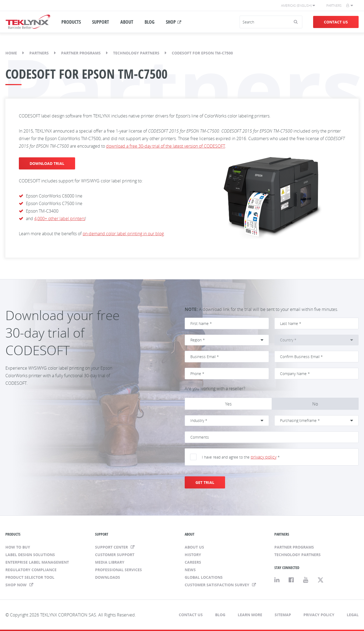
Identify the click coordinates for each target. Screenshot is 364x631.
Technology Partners (136, 53)
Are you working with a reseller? (215, 389)
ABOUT (127, 22)
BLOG (150, 22)
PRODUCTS (71, 22)
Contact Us (336, 22)
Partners (334, 6)
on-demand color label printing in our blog (123, 234)
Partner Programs (81, 53)
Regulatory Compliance (31, 570)
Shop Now (17, 585)
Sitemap (283, 615)
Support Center (112, 547)
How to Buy (18, 547)
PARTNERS (282, 534)
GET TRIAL (205, 482)
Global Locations (204, 577)
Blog (220, 615)
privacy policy (264, 457)
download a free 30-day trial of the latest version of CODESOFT (166, 146)
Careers (193, 562)
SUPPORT (101, 22)
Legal (353, 615)
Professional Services (118, 570)
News (190, 570)
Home (11, 53)
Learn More (250, 615)
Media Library (110, 562)
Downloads (108, 577)
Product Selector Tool (30, 577)
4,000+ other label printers (60, 219)
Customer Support (115, 555)
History (193, 555)
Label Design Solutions (30, 555)
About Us (194, 547)
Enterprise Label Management (37, 562)
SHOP (171, 22)
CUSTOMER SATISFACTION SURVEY (218, 585)
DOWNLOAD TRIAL (47, 163)
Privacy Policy (319, 615)
